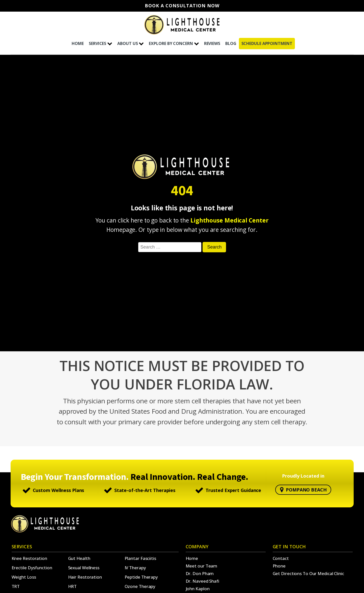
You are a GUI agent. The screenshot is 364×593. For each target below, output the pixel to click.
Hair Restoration (85, 577)
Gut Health (79, 558)
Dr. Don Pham (200, 573)
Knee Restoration (29, 558)
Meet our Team (202, 566)
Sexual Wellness (84, 568)
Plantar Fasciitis (140, 558)
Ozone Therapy (140, 586)
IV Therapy (135, 568)
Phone (279, 566)
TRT (16, 586)
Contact (281, 558)
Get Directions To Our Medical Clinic (308, 573)
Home (192, 558)
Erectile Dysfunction (32, 568)
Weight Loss (24, 577)
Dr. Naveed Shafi (202, 581)
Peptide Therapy (141, 577)
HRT (73, 586)
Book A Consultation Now (182, 6)
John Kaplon (198, 589)
